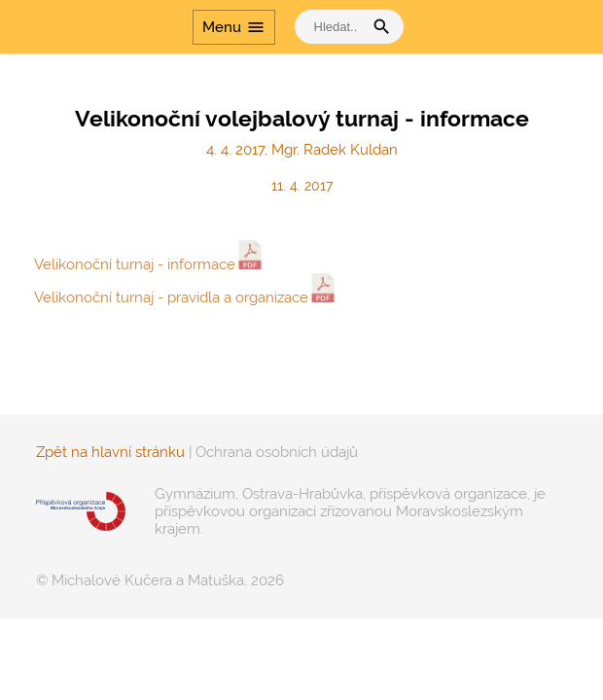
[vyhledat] (334, 27)
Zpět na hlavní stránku (110, 452)
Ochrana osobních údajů (277, 452)
